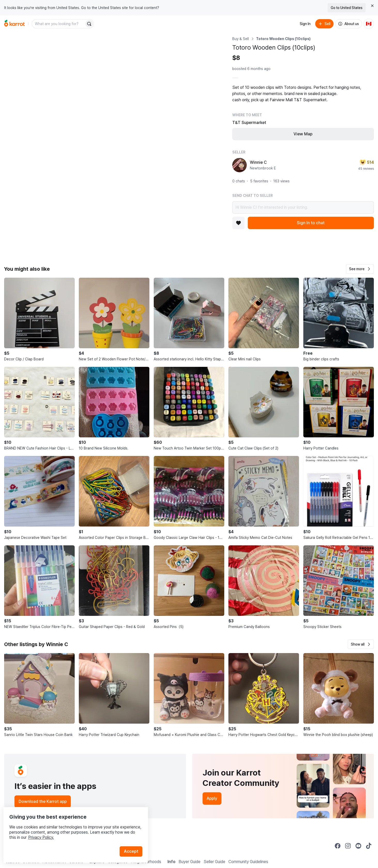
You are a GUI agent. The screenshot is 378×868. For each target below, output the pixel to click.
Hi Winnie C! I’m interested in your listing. (303, 207)
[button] (360, 269)
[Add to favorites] (238, 223)
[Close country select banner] (372, 6)
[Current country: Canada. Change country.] (369, 24)
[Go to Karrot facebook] (338, 846)
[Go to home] (14, 24)
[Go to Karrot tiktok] (369, 846)
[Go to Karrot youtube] (358, 846)
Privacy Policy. (69, 828)
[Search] (89, 24)
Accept (133, 842)
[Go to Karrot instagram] (348, 846)
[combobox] (59, 24)
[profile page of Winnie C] (240, 165)
